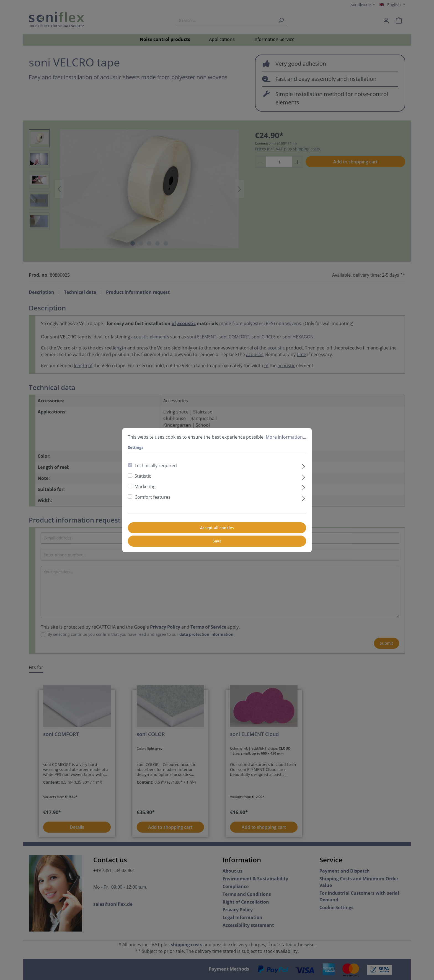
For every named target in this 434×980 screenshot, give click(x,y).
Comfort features (153, 497)
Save (217, 541)
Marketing (145, 487)
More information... (286, 437)
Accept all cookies (217, 528)
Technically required (156, 465)
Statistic (143, 476)
